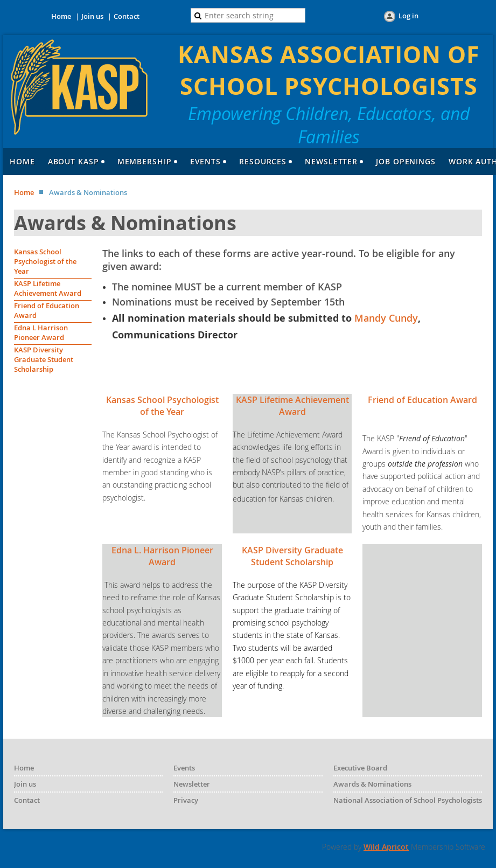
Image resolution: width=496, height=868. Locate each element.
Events (184, 768)
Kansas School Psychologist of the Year (45, 261)
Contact (127, 16)
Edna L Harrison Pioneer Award (41, 332)
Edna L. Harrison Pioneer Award (162, 556)
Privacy (186, 800)
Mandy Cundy (386, 318)
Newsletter (192, 784)
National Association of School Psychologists (408, 800)
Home (61, 16)
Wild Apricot (386, 847)
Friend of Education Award (422, 400)
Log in (408, 16)
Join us (92, 16)
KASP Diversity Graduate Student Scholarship (44, 359)
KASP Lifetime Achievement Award (48, 288)
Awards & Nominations (372, 784)
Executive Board (360, 768)
